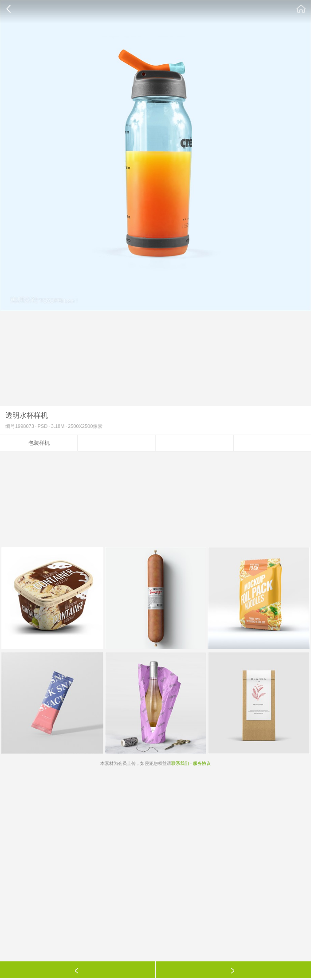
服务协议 (202, 763)
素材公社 (301, 9)
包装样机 (39, 443)
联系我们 (180, 763)
